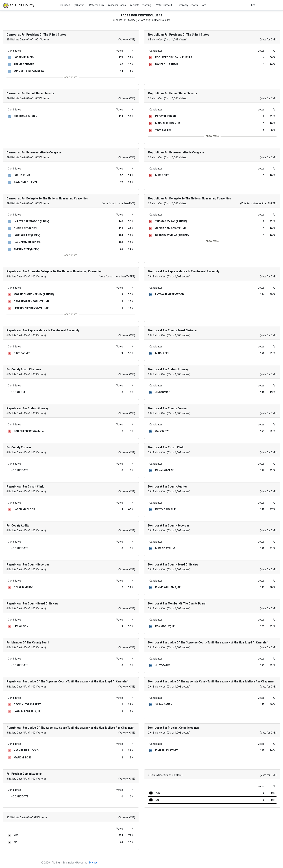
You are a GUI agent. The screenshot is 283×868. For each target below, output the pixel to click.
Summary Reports (187, 5)
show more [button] (71, 77)
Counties (65, 5)
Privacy (93, 863)
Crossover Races (116, 5)
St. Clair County (19, 5)
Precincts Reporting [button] (140, 5)
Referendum (96, 5)
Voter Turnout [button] (164, 5)
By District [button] (79, 5)
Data (203, 5)
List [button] (253, 5)
